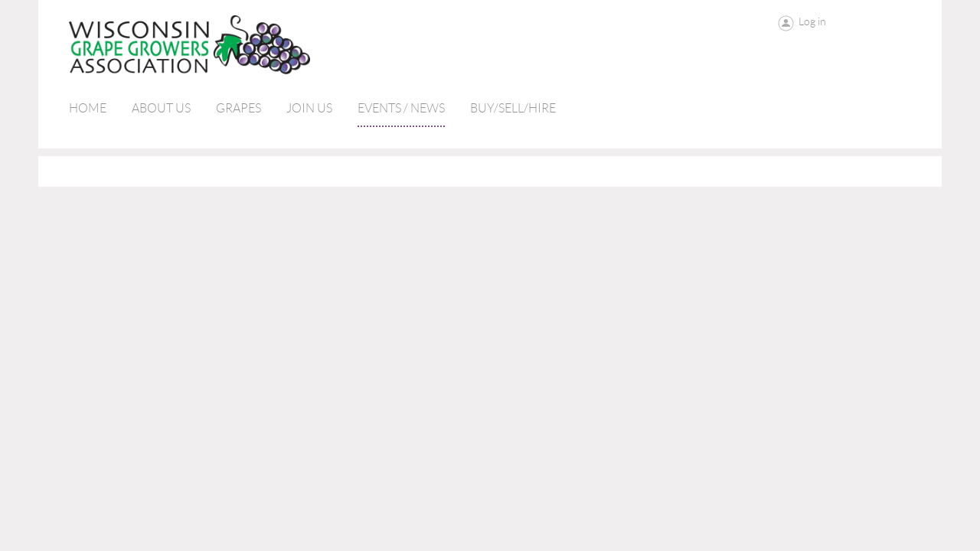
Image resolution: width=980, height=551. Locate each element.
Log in (812, 21)
